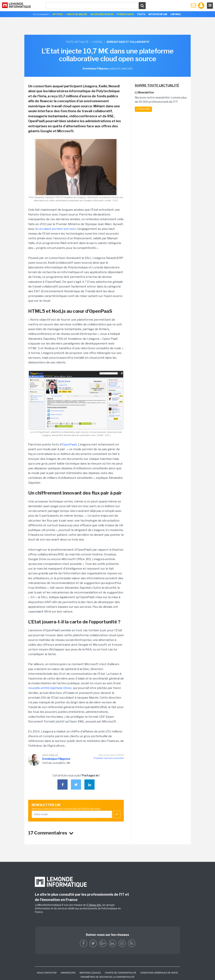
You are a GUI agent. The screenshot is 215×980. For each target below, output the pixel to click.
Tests (141, 14)
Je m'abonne (143, 109)
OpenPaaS (70, 444)
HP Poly (58, 14)
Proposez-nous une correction (109, 758)
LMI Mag (176, 14)
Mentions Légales (90, 973)
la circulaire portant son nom (56, 229)
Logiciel (98, 42)
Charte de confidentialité (121, 973)
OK (117, 814)
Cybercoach (125, 14)
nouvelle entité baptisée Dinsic (50, 688)
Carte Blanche (77, 14)
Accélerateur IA (102, 14)
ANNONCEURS (68, 973)
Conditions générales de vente (159, 973)
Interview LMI (158, 14)
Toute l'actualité (77, 42)
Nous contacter (47, 973)
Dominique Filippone (56, 759)
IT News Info (94, 905)
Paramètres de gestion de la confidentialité (108, 977)
